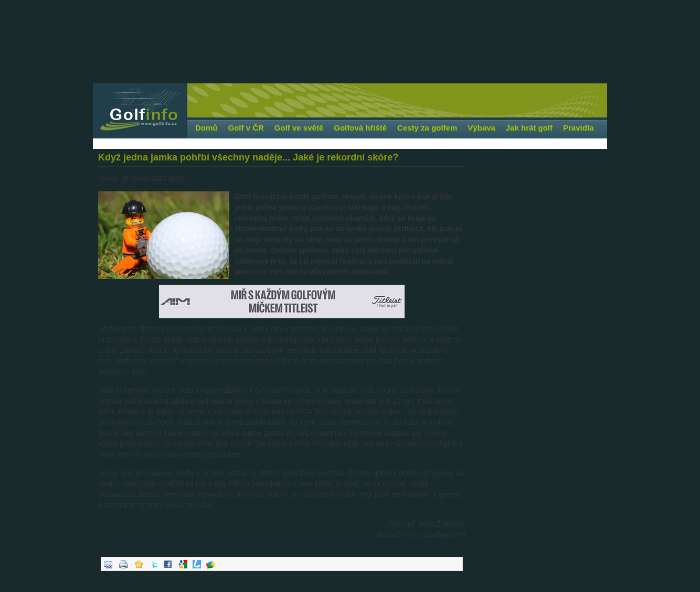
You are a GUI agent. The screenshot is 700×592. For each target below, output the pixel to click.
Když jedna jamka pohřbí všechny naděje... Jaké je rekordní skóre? (248, 157)
